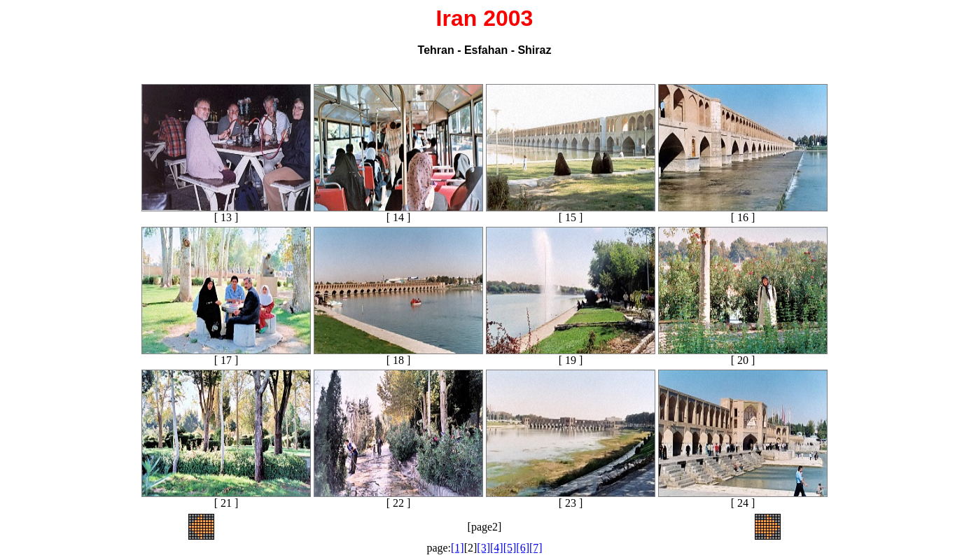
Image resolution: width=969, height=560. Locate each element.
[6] (523, 548)
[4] (497, 548)
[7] (536, 548)
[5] (510, 548)
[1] (458, 548)
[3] (483, 548)
